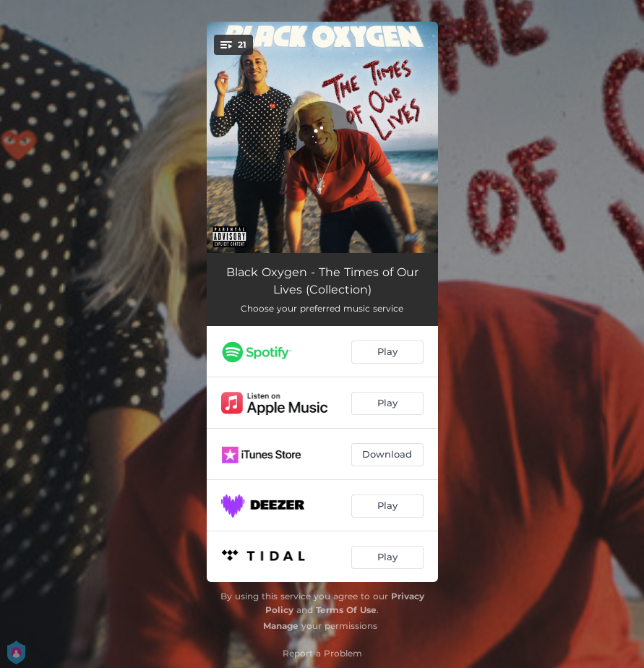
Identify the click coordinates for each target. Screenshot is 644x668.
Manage (281, 626)
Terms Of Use (346, 610)
